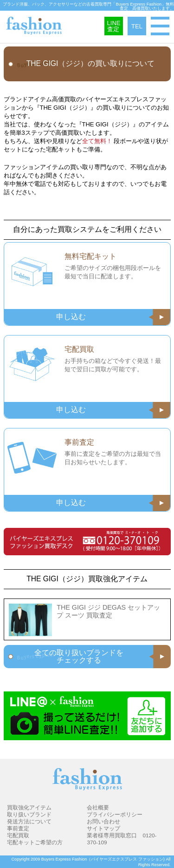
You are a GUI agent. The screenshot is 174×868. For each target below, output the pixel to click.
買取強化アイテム (29, 807)
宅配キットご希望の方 (35, 842)
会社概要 (98, 807)
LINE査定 (114, 26)
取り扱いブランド (29, 814)
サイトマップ (103, 828)
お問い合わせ (103, 821)
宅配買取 (18, 835)
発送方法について (29, 821)
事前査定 (18, 828)
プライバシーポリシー (115, 814)
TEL (137, 26)
